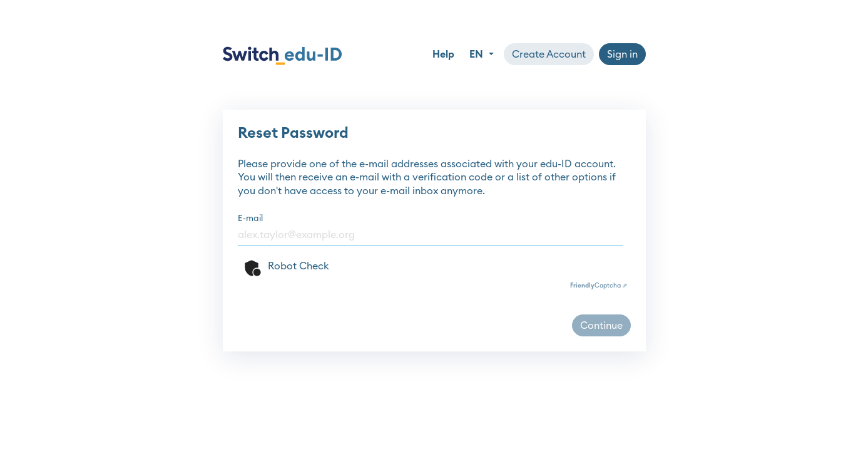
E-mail (250, 219)
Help (443, 54)
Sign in (622, 54)
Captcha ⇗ (599, 286)
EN (477, 54)
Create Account (549, 54)
